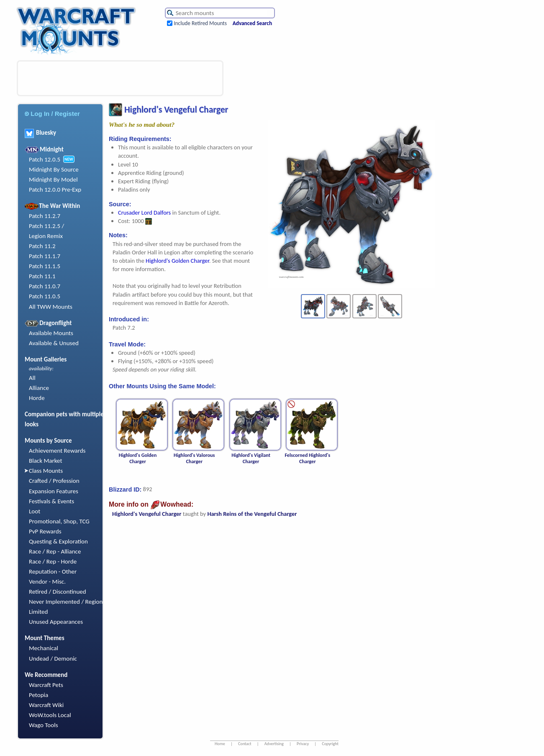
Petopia (38, 695)
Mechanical (44, 648)
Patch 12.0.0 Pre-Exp (55, 190)
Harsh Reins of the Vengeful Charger (252, 514)
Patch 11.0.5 (45, 296)
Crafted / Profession (54, 481)
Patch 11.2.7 (45, 216)
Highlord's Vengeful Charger (147, 514)
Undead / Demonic (53, 659)
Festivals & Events (51, 501)
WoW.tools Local (50, 715)
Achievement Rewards (57, 451)
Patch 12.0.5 (45, 159)
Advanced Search (252, 23)
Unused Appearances (56, 622)
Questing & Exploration (58, 541)
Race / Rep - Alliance (55, 551)
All (32, 378)
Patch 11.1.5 (45, 266)
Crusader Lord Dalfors (144, 213)
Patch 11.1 (42, 276)
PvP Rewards (45, 531)
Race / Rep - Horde (53, 561)
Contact (245, 744)
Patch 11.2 (42, 246)
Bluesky (40, 133)
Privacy (303, 744)
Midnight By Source (54, 169)
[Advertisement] (120, 78)
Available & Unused (54, 343)
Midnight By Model (53, 179)
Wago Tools (44, 725)
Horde (37, 398)
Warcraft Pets (46, 685)
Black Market (46, 461)
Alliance (39, 388)
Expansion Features (54, 491)
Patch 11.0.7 (45, 286)
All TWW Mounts (51, 307)
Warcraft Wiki (46, 705)
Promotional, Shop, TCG (59, 521)
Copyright (330, 744)
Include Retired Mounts (200, 23)
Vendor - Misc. (47, 582)
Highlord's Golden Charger (177, 261)
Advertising (274, 744)
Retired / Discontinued (58, 592)
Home (220, 744)
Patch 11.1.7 (45, 256)
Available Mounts (51, 333)
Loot (35, 511)
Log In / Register (52, 114)
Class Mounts (46, 471)
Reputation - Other (53, 571)
